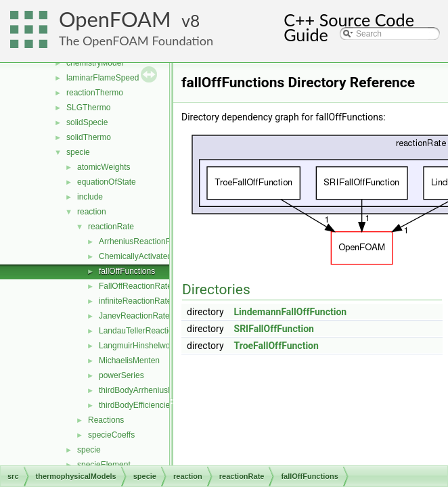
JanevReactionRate (134, 316)
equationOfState (107, 182)
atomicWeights (104, 167)
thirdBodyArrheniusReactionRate (158, 390)
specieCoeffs (111, 435)
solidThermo (89, 137)
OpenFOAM (115, 19)
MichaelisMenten (129, 361)
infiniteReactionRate (135, 301)
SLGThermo (88, 108)
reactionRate (111, 227)
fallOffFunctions (127, 271)
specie (78, 152)
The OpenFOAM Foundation (136, 41)
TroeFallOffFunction (276, 346)
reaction (92, 212)
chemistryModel (95, 63)
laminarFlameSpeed (103, 78)
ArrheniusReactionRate (141, 241)
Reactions (106, 420)
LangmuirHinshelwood (139, 346)
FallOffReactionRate (135, 286)
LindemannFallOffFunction (291, 312)
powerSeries (121, 375)
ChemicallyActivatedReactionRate (160, 256)
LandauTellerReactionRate (147, 331)
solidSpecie (87, 122)
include (90, 197)
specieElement (104, 465)
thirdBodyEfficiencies (136, 405)
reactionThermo (95, 93)
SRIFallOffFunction (274, 329)
